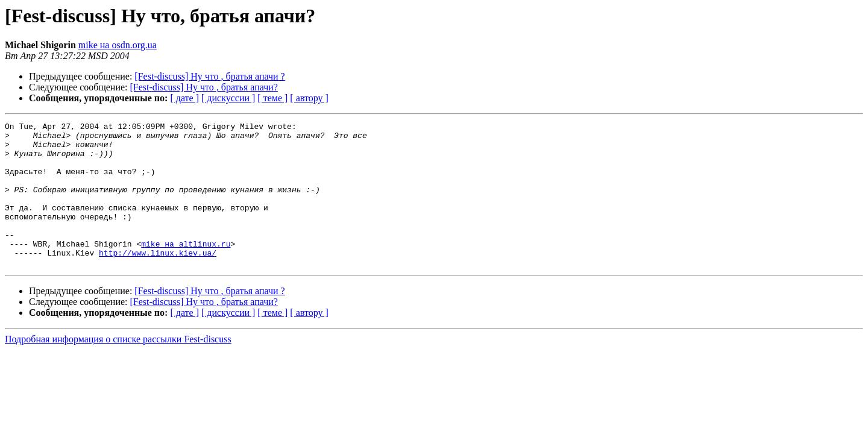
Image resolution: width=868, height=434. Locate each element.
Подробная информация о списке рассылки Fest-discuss (118, 368)
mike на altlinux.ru (186, 269)
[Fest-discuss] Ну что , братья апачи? (204, 87)
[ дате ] (184, 98)
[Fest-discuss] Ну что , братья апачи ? (209, 76)
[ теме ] (272, 98)
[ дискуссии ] (228, 98)
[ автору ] (309, 98)
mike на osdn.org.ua (118, 45)
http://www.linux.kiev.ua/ (158, 280)
